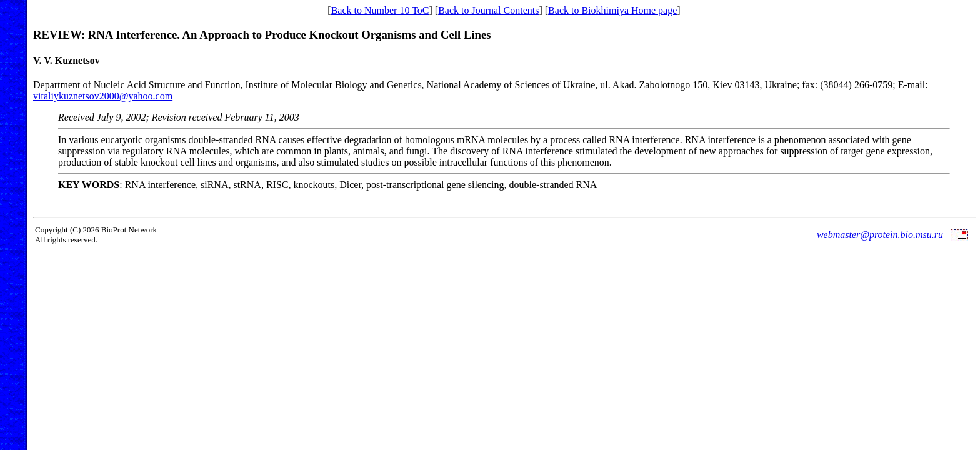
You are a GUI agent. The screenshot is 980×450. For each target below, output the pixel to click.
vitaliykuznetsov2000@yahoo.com (103, 96)
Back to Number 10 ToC (380, 10)
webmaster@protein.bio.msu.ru (880, 235)
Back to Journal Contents (488, 10)
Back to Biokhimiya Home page (612, 10)
